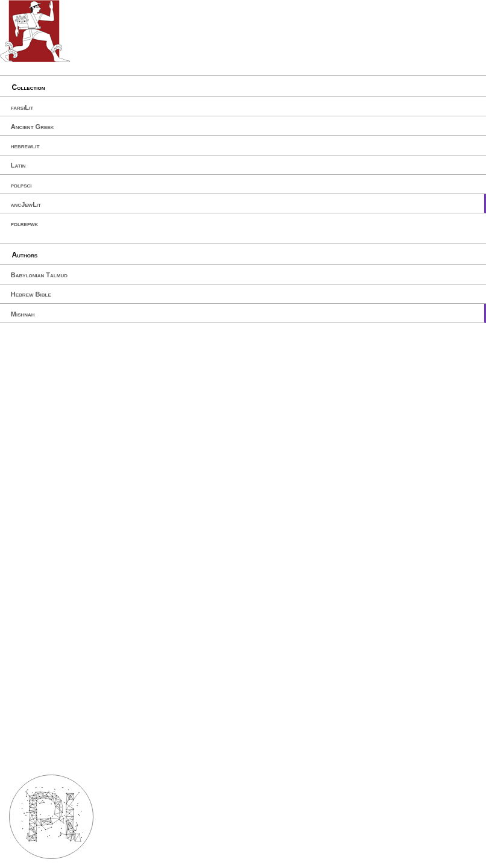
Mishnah (23, 314)
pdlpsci (21, 185)
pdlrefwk (24, 224)
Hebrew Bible (31, 294)
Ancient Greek (33, 127)
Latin (18, 165)
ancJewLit (26, 204)
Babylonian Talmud (39, 275)
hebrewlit (25, 146)
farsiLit (22, 107)
